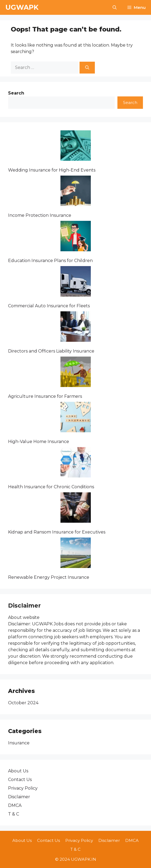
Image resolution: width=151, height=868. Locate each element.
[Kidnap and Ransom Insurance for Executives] (76, 508)
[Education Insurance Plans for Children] (76, 237)
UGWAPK (22, 7)
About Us (18, 771)
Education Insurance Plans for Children (50, 261)
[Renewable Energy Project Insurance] (76, 554)
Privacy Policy (23, 788)
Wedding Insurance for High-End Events (52, 170)
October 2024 (23, 703)
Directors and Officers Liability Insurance (51, 351)
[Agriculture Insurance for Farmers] (76, 373)
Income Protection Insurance (40, 215)
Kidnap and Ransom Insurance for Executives (57, 532)
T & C (14, 814)
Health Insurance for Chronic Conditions (51, 487)
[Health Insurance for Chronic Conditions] (76, 463)
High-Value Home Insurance (39, 442)
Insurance (19, 743)
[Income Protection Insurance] (76, 192)
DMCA (15, 805)
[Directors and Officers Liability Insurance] (76, 327)
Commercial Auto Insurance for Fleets (49, 306)
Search (130, 102)
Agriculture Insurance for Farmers (45, 396)
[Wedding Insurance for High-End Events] (76, 147)
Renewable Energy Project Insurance (49, 577)
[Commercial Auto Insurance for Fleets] (76, 282)
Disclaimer (19, 797)
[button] (115, 7)
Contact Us (20, 780)
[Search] (87, 68)
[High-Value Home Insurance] (76, 418)
